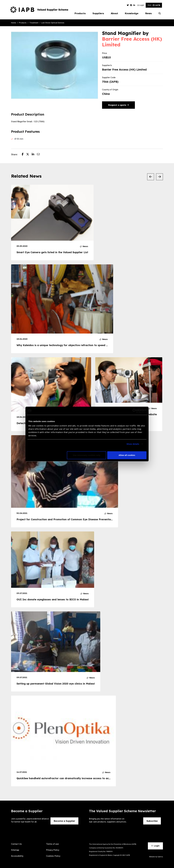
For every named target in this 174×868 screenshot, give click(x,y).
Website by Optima (156, 857)
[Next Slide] (159, 177)
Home (14, 23)
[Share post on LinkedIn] (34, 155)
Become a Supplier (64, 821)
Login (141, 5)
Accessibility (17, 856)
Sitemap (15, 850)
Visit (154, 5)
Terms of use (52, 844)
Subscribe (152, 821)
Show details (133, 444)
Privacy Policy (53, 850)
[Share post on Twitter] (29, 155)
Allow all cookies (127, 455)
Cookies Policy (53, 856)
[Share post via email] (40, 155)
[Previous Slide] (151, 177)
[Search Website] (160, 14)
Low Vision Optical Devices (53, 23)
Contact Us (16, 844)
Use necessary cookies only (87, 455)
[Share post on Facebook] (24, 155)
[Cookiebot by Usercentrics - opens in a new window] (135, 411)
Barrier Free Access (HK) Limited (132, 42)
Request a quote (119, 105)
